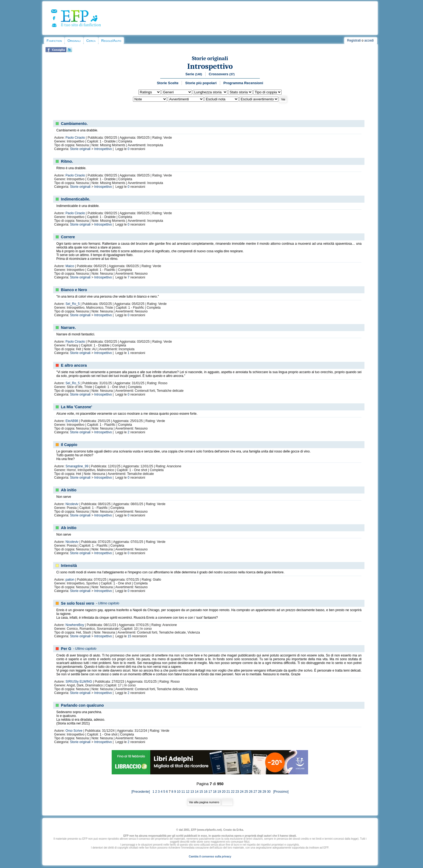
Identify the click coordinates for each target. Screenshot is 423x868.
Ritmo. (67, 161)
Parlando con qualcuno (82, 705)
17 (210, 792)
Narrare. (68, 328)
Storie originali (210, 58)
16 (206, 792)
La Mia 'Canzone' (77, 407)
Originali (74, 41)
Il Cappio (69, 445)
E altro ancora (74, 365)
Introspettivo (210, 66)
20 (224, 792)
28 (260, 792)
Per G (66, 649)
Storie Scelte (168, 83)
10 (179, 792)
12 (188, 792)
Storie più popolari (201, 83)
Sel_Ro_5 (73, 304)
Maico (70, 266)
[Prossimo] (280, 792)
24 (242, 792)
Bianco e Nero (74, 290)
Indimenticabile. (76, 199)
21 (228, 792)
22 (233, 792)
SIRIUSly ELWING (79, 682)
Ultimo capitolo (109, 603)
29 (264, 792)
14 (197, 792)
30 (269, 792)
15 (129, 636)
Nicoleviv (72, 504)
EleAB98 (72, 421)
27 (255, 792)
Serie (194, 74)
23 (237, 792)
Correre (68, 237)
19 (219, 792)
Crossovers (222, 74)
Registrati (354, 40)
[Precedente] (142, 792)
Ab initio (69, 490)
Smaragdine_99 (77, 466)
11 (183, 792)
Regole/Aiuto (111, 41)
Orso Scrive (74, 731)
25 (246, 792)
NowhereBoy (75, 625)
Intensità (69, 566)
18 (215, 792)
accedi (369, 40)
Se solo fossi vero (78, 603)
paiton (70, 580)
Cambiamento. (74, 124)
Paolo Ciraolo (75, 138)
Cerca (91, 41)
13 (192, 792)
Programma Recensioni (243, 83)
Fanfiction (54, 41)
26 (251, 792)
